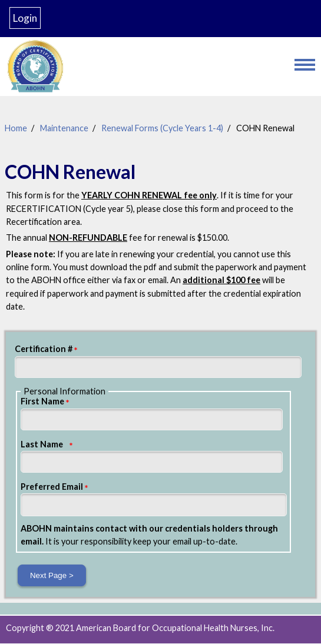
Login (25, 18)
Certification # (44, 349)
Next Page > (52, 575)
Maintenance (64, 128)
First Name (42, 401)
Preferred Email (52, 487)
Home (16, 128)
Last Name (42, 444)
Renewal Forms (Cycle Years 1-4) (162, 128)
